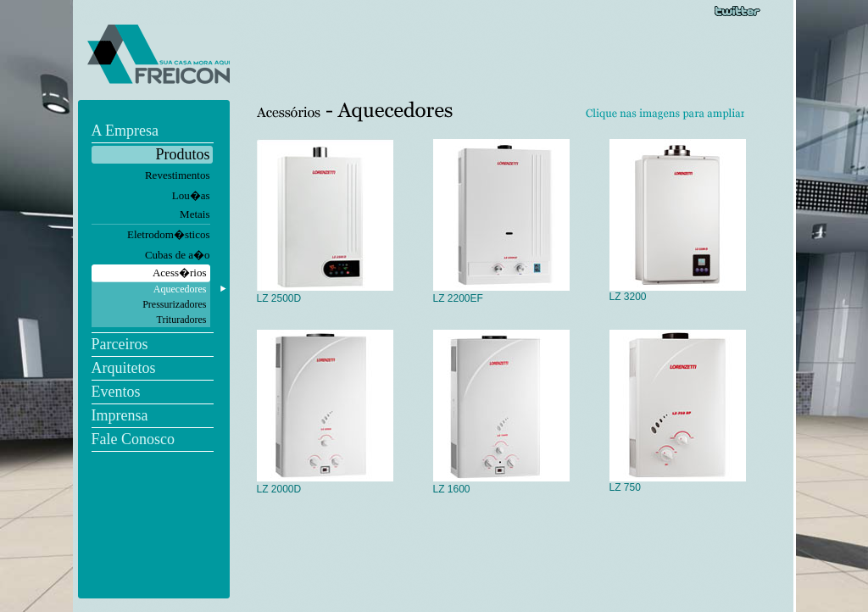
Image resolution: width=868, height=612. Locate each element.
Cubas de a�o (178, 255)
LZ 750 (678, 483)
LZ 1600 (501, 484)
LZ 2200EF (501, 294)
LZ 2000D (325, 484)
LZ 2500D (325, 294)
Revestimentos (178, 175)
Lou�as (191, 195)
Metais (195, 214)
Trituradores (182, 320)
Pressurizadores (174, 304)
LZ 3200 (678, 292)
